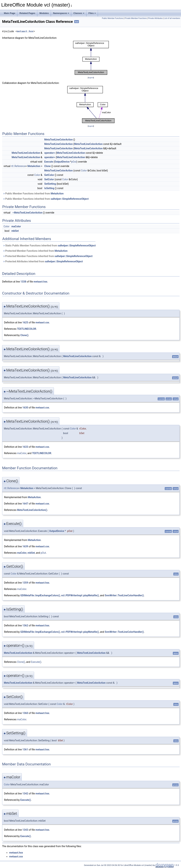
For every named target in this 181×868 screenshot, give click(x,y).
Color (84, 171)
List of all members (172, 18)
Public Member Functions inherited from (33, 194)
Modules (44, 13)
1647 (25, 504)
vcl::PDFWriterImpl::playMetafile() (80, 595)
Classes (79, 13)
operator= (50, 153)
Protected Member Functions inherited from (35, 251)
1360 (25, 713)
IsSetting (49, 188)
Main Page (10, 13)
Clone (47, 166)
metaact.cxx (42, 322)
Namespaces (61, 13)
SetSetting (50, 184)
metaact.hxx (25, 31)
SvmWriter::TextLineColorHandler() (124, 595)
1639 (25, 546)
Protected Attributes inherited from (43, 261)
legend (91, 78)
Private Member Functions (136, 18)
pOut (74, 162)
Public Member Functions (113, 18)
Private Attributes (155, 18)
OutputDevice (62, 162)
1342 (25, 794)
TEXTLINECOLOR (27, 329)
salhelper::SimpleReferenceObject (70, 199)
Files (92, 13)
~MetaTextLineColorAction (27, 213)
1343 (25, 830)
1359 (25, 583)
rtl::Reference (18, 166)
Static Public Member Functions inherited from (49, 246)
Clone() (24, 335)
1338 (23, 282)
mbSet (15, 231)
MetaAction (34, 166)
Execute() (36, 662)
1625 (25, 322)
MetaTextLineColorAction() (32, 510)
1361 (25, 749)
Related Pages (27, 13)
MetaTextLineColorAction (58, 140)
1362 (25, 625)
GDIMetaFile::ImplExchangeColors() (40, 595)
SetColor (49, 179)
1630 (25, 408)
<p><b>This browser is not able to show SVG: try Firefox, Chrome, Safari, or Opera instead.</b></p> (91, 58)
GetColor (49, 175)
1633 (25, 447)
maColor (16, 226)
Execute (49, 162)
